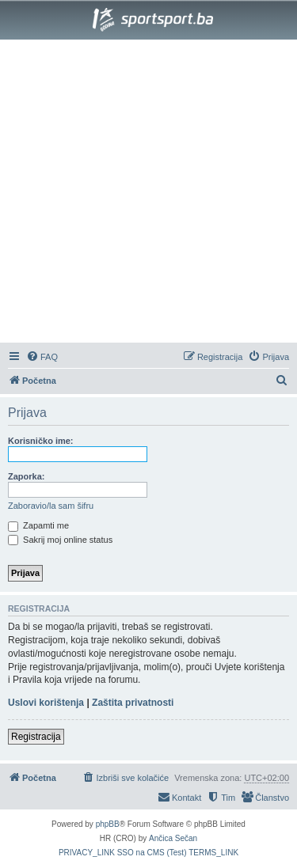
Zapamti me (38, 525)
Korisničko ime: (41, 441)
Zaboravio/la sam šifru (51, 506)
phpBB (108, 824)
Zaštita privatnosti (133, 703)
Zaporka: (26, 476)
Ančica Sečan (173, 838)
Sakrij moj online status (60, 540)
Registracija (36, 737)
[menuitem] (42, 357)
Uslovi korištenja (46, 703)
